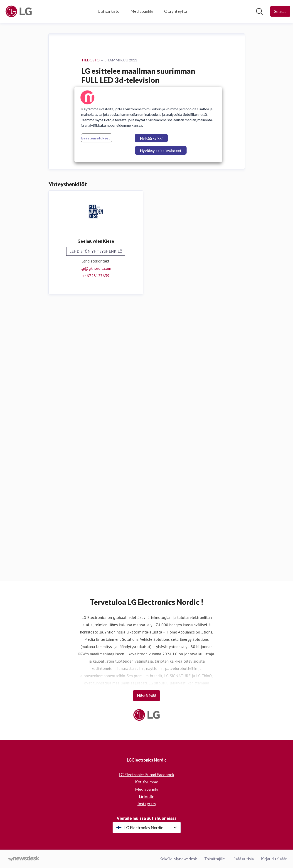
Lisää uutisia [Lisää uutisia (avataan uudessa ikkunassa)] (243, 859)
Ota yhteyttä (176, 11)
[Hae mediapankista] (259, 11)
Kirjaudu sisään (274, 859)
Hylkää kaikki (151, 138)
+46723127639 (96, 548)
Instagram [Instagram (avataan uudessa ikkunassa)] (147, 804)
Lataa (90, 413)
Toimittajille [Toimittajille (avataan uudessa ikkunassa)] (215, 859)
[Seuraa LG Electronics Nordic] (280, 11)
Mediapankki (142, 11)
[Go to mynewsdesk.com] (23, 859)
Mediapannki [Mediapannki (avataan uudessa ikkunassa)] (147, 789)
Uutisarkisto (109, 11)
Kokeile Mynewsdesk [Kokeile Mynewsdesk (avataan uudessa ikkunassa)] (178, 859)
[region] (148, 125)
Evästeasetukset (96, 138)
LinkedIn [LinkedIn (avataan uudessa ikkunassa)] (147, 796)
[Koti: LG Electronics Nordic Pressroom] (19, 11)
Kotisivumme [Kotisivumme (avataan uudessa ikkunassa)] (147, 782)
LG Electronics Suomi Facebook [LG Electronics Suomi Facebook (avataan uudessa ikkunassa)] (146, 775)
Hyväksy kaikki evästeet (161, 150)
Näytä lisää (146, 696)
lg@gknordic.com (96, 541)
